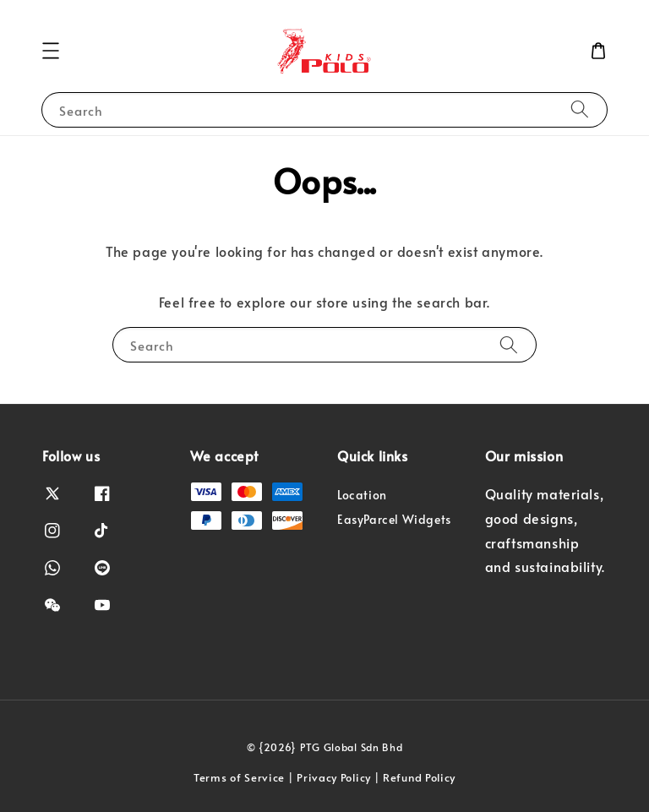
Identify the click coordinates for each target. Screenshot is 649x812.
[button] (51, 51)
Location (362, 495)
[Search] (580, 109)
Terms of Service (239, 777)
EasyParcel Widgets (394, 519)
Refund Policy (419, 777)
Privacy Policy (334, 777)
